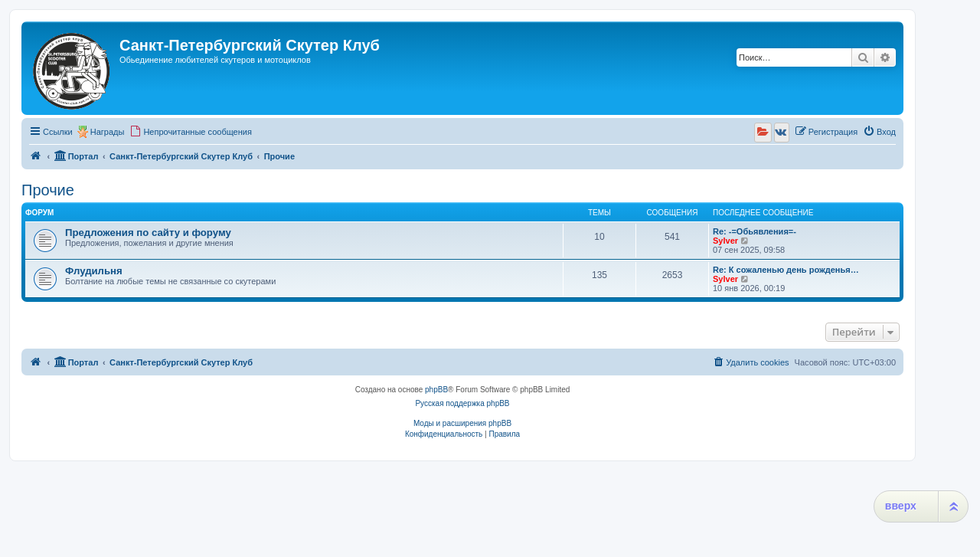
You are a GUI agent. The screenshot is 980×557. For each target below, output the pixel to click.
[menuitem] (191, 132)
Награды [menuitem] (108, 132)
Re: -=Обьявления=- (755, 231)
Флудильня (94, 271)
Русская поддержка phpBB (462, 403)
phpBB (436, 390)
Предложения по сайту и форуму (148, 233)
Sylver (725, 241)
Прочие (48, 190)
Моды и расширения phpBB (462, 423)
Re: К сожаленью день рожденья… (786, 270)
